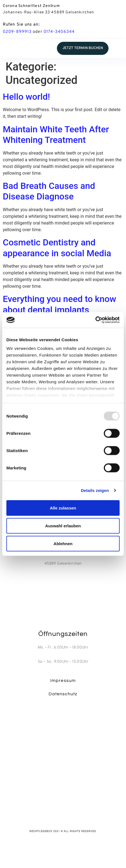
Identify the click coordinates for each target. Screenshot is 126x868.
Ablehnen (63, 543)
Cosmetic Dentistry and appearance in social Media (57, 248)
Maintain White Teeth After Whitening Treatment (56, 135)
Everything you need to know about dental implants (59, 304)
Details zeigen (95, 490)
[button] (83, 48)
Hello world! (26, 97)
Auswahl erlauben (63, 526)
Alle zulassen (63, 508)
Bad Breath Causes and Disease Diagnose (49, 191)
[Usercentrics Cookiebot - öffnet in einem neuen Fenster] (95, 320)
